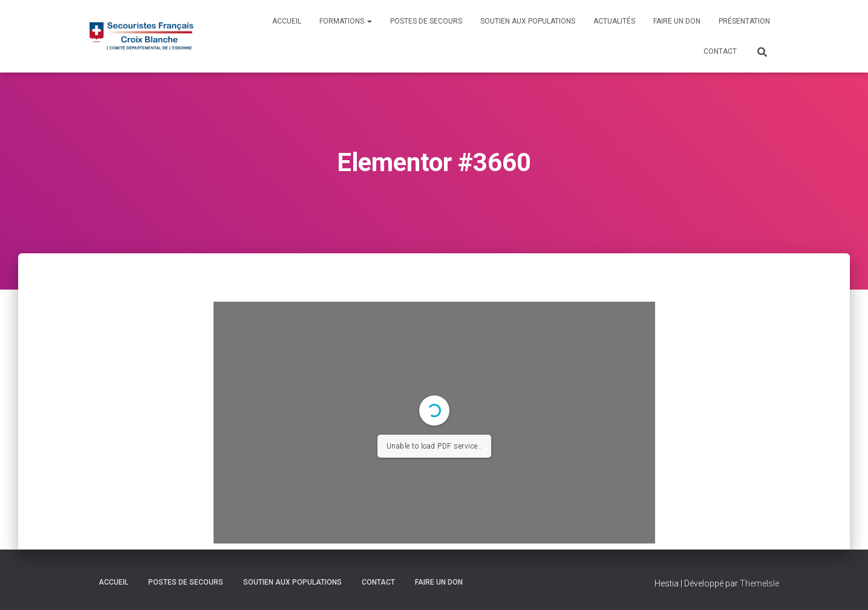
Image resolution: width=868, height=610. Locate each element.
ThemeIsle (759, 583)
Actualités (614, 21)
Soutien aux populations (528, 21)
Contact (720, 51)
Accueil (287, 21)
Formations (346, 21)
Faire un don (677, 21)
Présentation (744, 21)
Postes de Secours (426, 21)
